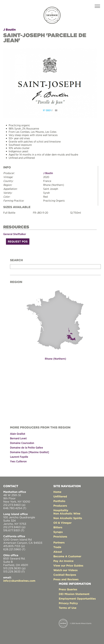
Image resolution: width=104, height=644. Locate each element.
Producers (60, 506)
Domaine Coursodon (22, 443)
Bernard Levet (18, 438)
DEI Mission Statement (74, 594)
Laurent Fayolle (19, 457)
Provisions (60, 537)
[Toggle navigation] (97, 7)
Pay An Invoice (63, 561)
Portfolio (59, 501)
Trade (57, 547)
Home (57, 492)
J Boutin (9, 30)
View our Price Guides (68, 565)
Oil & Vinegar (62, 523)
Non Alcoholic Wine (67, 513)
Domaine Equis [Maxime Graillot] (30, 452)
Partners (59, 542)
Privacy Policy (68, 603)
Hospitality (61, 510)
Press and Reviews (66, 579)
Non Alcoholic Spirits (68, 518)
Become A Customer (67, 556)
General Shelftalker (15, 234)
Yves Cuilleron (18, 461)
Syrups (58, 532)
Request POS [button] (18, 241)
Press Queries (68, 589)
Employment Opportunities (77, 599)
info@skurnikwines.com (19, 581)
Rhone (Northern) (55, 359)
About (58, 552)
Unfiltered (60, 496)
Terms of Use (68, 608)
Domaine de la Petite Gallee (27, 448)
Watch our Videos (65, 570)
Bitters (58, 527)
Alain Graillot (18, 434)
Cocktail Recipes (65, 575)
